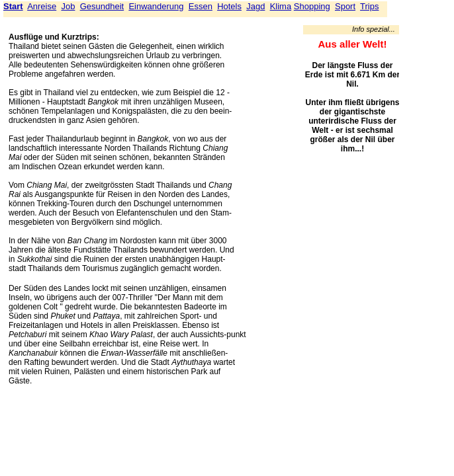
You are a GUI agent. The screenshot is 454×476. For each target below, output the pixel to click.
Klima (281, 6)
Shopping (312, 6)
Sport (345, 6)
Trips (369, 6)
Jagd (255, 6)
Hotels (229, 6)
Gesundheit (102, 6)
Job (68, 6)
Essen (201, 6)
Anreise (42, 6)
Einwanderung (156, 6)
